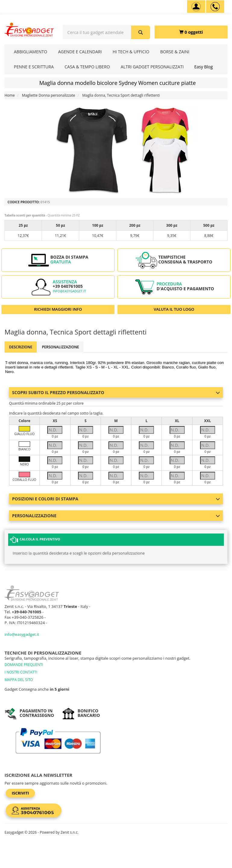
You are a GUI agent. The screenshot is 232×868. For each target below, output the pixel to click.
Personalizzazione (60, 347)
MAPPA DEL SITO (19, 680)
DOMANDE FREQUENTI (24, 665)
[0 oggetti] (191, 32)
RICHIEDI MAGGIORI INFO (58, 309)
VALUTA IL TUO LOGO (174, 309)
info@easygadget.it (69, 291)
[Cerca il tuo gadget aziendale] (141, 32)
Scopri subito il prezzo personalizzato (116, 392)
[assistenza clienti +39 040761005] (215, 7)
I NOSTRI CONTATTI (21, 672)
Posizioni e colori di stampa (116, 499)
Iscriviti (20, 793)
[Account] (196, 7)
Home (10, 95)
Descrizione (21, 347)
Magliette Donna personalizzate (49, 95)
